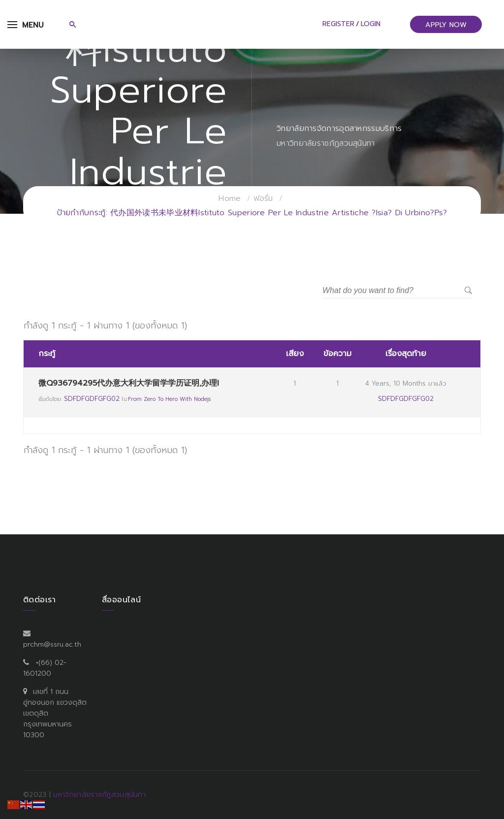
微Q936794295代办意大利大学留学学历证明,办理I (129, 383)
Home (230, 198)
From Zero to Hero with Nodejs (169, 399)
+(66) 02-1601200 (45, 668)
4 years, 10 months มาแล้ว (406, 383)
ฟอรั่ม (263, 198)
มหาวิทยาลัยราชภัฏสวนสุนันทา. (100, 795)
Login (371, 24)
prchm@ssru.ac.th (52, 644)
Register (338, 24)
